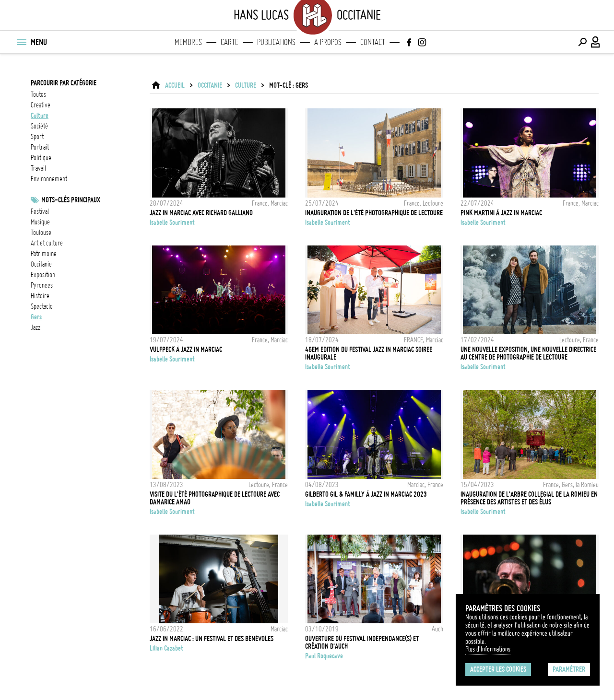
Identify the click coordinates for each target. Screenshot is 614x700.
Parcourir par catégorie (64, 83)
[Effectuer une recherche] (582, 42)
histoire (40, 296)
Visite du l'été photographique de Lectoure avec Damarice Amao (215, 498)
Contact (373, 42)
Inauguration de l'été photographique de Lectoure (374, 213)
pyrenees (42, 285)
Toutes (38, 94)
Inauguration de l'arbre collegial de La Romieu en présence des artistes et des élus (529, 498)
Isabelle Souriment (172, 222)
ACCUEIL (175, 85)
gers (36, 317)
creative (41, 105)
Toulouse (41, 233)
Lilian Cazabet (166, 648)
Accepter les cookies (498, 669)
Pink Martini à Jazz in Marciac (501, 213)
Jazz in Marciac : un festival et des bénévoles (212, 639)
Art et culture (47, 243)
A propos (328, 42)
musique (40, 222)
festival (40, 211)
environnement (49, 179)
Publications (276, 42)
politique (41, 158)
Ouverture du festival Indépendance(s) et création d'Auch (362, 642)
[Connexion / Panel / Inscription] (596, 42)
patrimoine (44, 254)
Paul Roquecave (324, 656)
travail (38, 168)
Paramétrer (569, 669)
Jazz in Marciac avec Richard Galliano (201, 213)
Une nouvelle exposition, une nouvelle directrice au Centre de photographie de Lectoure (528, 353)
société (39, 126)
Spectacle (42, 306)
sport (37, 137)
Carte (230, 42)
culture (40, 116)
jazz (35, 327)
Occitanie (41, 264)
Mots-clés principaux (71, 200)
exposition (43, 275)
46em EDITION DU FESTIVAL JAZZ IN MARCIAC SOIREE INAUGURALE (369, 353)
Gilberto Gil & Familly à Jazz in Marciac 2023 (366, 494)
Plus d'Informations (488, 649)
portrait (40, 147)
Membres (188, 42)
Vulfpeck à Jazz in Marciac (186, 350)
